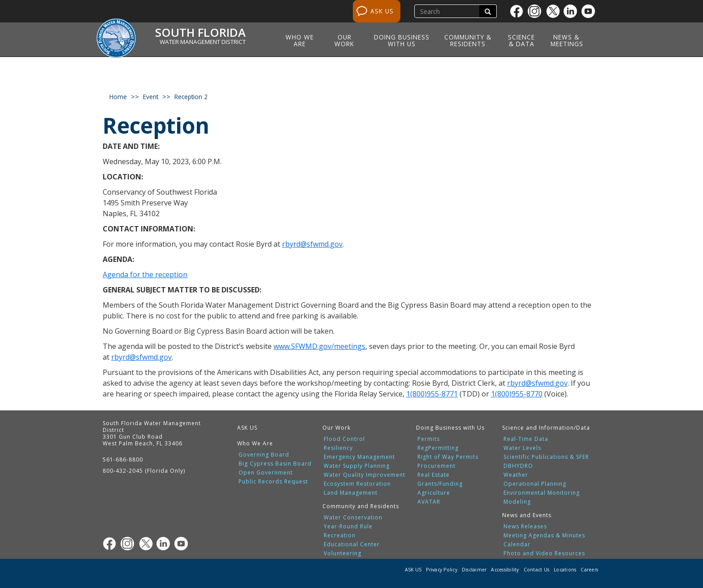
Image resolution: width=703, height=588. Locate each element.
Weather (516, 475)
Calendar (517, 544)
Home (118, 97)
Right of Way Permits (448, 457)
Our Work (344, 40)
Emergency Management (359, 457)
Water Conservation (353, 518)
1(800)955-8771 (432, 394)
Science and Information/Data (546, 428)
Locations (565, 570)
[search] (448, 11)
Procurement (436, 466)
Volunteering (343, 553)
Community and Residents (361, 506)
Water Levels (522, 448)
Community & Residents (468, 40)
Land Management (351, 493)
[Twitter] (555, 11)
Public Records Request (273, 482)
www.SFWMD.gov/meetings (319, 346)
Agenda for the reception (145, 274)
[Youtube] (590, 11)
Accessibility (505, 570)
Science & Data (521, 40)
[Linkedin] (573, 11)
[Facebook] (519, 11)
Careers (589, 570)
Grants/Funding (440, 484)
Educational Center (352, 544)
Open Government (266, 473)
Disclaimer (474, 570)
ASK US (382, 11)
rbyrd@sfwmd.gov (312, 244)
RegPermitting (438, 448)
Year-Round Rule (348, 527)
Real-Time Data (526, 439)
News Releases (525, 527)
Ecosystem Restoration (357, 484)
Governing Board (264, 455)
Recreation (340, 536)
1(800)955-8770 (517, 394)
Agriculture (434, 493)
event (151, 97)
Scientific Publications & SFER (546, 457)
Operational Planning (535, 484)
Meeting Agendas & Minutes (544, 536)
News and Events (527, 515)
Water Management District (203, 42)
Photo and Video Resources (544, 553)
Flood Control (344, 439)
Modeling (517, 502)
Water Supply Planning (357, 466)
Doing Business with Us (402, 40)
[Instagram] (537, 11)
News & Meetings (567, 40)
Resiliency (338, 448)
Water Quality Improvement (365, 475)
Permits (429, 439)
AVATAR (429, 502)
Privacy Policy (442, 570)
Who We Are (300, 40)
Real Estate (434, 475)
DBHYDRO (518, 466)
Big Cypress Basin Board (275, 464)
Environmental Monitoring (542, 493)
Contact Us (537, 570)
